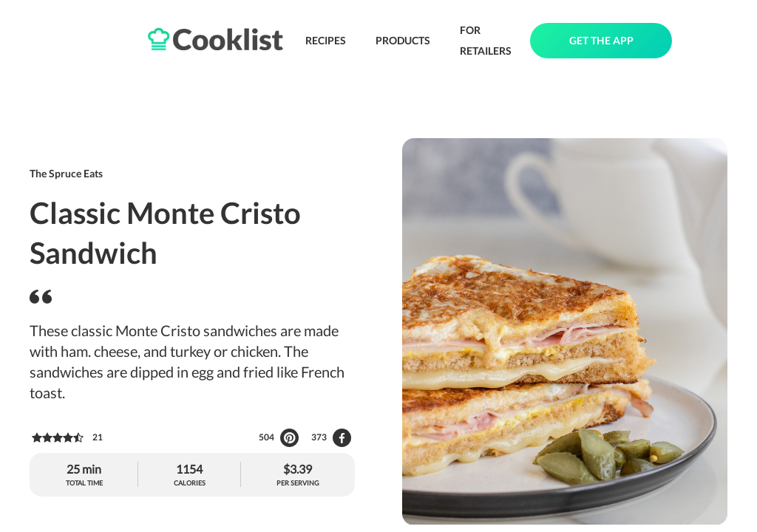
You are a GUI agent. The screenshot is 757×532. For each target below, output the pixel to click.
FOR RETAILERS (486, 40)
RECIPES (326, 40)
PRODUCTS (403, 40)
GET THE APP (601, 40)
